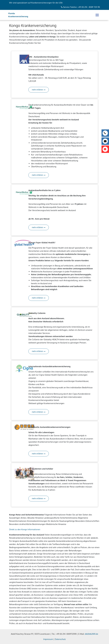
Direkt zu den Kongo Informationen (25, 529)
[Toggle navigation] (97, 15)
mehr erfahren (39, 90)
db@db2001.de (92, 634)
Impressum (48, 639)
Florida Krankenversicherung (18, 15)
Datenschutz (60, 639)
